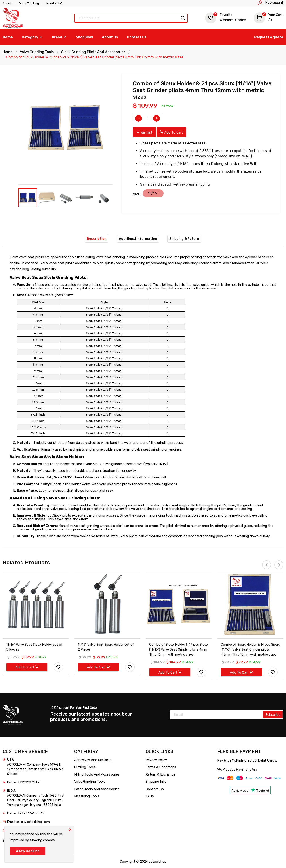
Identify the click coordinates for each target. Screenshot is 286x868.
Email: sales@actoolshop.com (28, 822)
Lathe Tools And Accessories (97, 789)
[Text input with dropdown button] (131, 18)
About (7, 3)
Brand (59, 37)
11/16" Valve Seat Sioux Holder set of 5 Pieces (34, 647)
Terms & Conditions (161, 767)
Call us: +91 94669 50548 (26, 813)
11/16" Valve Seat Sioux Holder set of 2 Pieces (106, 647)
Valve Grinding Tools (37, 52)
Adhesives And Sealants (93, 760)
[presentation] (267, 565)
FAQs (150, 796)
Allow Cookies (28, 851)
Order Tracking (29, 3)
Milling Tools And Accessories (97, 774)
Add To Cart (171, 132)
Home (8, 37)
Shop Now (84, 37)
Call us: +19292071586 (24, 782)
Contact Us (137, 37)
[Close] (70, 829)
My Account (274, 3)
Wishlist (226, 17)
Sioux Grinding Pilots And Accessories (93, 52)
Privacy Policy (156, 760)
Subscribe (273, 715)
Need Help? (55, 3)
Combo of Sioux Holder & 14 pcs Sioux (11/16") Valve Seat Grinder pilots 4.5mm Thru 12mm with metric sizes (250, 650)
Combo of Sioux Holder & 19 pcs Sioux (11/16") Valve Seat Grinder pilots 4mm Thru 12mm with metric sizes (179, 650)
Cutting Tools (85, 767)
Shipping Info (156, 782)
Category (32, 37)
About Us (110, 37)
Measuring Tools (87, 796)
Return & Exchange (161, 774)
